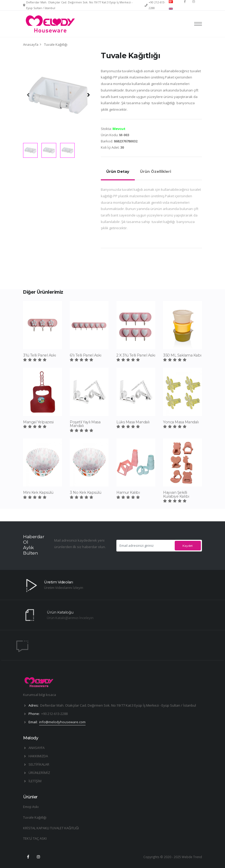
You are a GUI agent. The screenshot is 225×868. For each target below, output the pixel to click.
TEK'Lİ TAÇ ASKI (35, 838)
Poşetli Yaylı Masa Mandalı (85, 424)
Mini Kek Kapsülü (38, 492)
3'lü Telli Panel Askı (40, 355)
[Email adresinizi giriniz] (145, 546)
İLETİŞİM (35, 781)
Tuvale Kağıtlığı (35, 817)
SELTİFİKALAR (39, 764)
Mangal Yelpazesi (38, 422)
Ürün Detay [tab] (118, 172)
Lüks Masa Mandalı (133, 422)
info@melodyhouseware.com (62, 722)
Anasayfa (31, 44)
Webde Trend (192, 857)
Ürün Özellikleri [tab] (156, 172)
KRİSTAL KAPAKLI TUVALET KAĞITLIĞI (51, 828)
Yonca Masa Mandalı (181, 422)
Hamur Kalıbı (128, 492)
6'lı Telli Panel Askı (86, 355)
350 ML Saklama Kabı (182, 355)
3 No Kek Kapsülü (85, 492)
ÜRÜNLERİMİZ (39, 773)
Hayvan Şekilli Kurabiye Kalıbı (176, 494)
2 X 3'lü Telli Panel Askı (136, 355)
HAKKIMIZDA (38, 756)
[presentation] (28, 95)
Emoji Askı (31, 807)
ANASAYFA (37, 748)
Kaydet (188, 546)
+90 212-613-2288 (54, 714)
